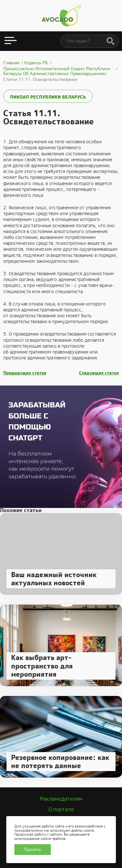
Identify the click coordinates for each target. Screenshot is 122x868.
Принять (33, 850)
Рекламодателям (61, 799)
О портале (61, 809)
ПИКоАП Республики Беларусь (48, 97)
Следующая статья (99, 373)
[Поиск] (111, 41)
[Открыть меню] (11, 41)
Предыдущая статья (25, 373)
